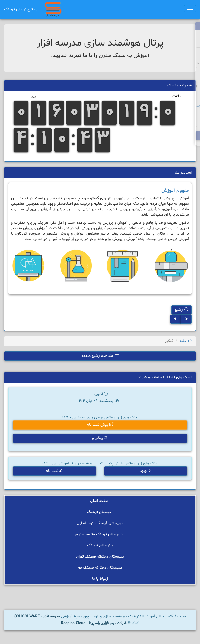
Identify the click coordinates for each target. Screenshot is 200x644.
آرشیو (181, 310)
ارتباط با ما (100, 579)
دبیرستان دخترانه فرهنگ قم (100, 568)
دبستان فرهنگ (100, 513)
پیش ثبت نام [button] (100, 425)
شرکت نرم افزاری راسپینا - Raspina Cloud (94, 623)
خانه (186, 341)
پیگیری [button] (100, 439)
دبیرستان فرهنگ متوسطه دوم (100, 535)
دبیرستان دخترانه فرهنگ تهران (100, 557)
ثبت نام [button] (55, 471)
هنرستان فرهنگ (100, 546)
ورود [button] (145, 471)
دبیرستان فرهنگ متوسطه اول (100, 524)
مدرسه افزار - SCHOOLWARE (37, 616)
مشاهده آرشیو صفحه (100, 356)
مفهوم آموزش (175, 190)
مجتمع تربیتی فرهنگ (21, 9)
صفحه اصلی (100, 502)
